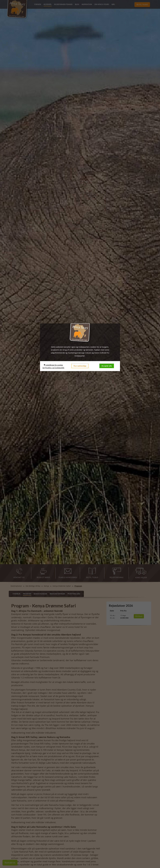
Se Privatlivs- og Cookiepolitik (53, 368)
